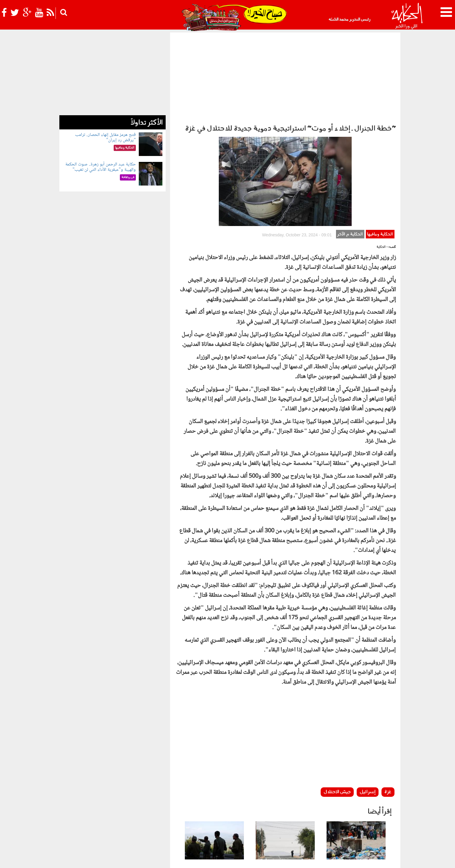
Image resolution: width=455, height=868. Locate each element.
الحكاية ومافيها (380, 145)
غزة (388, 703)
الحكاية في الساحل (189, 824)
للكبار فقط (147, 824)
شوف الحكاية (74, 824)
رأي (267, 824)
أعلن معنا (304, 858)
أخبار (258, 824)
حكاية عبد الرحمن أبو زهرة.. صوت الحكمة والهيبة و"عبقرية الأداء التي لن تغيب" (101, 167)
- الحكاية (382, 158)
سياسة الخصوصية (361, 858)
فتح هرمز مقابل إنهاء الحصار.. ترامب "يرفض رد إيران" (105, 138)
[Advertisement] (285, 77)
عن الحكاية (388, 858)
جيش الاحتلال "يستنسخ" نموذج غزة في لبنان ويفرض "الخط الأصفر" (216, 785)
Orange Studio (94, 862)
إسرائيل (368, 703)
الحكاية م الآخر (350, 145)
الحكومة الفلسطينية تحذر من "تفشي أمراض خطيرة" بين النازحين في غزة (358, 785)
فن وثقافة (128, 824)
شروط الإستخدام (328, 858)
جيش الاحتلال (337, 703)
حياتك (165, 824)
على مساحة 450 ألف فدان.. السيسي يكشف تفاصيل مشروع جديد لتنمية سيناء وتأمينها (288, 788)
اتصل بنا (286, 858)
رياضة (112, 824)
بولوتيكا (215, 824)
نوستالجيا (96, 824)
